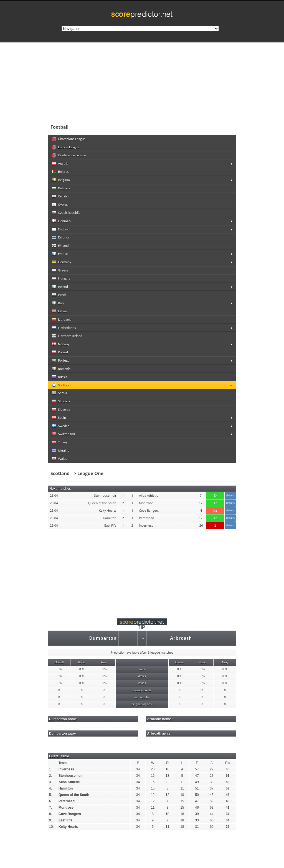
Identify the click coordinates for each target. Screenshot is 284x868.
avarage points (142, 690)
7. (50, 808)
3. (50, 782)
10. (51, 827)
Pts (228, 763)
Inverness (66, 769)
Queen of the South (74, 795)
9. (50, 820)
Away (104, 662)
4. (50, 788)
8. (50, 814)
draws (142, 676)
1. (50, 769)
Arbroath (181, 638)
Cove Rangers (70, 814)
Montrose (66, 808)
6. (50, 801)
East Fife (65, 820)
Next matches (60, 489)
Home (82, 662)
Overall (59, 662)
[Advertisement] (142, 570)
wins (142, 669)
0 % (59, 669)
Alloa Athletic (69, 782)
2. (50, 776)
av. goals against (142, 704)
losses (142, 683)
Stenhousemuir (71, 776)
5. (50, 795)
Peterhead (67, 801)
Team (63, 763)
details (230, 495)
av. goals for (142, 697)
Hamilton (66, 788)
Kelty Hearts (68, 827)
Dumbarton (103, 638)
